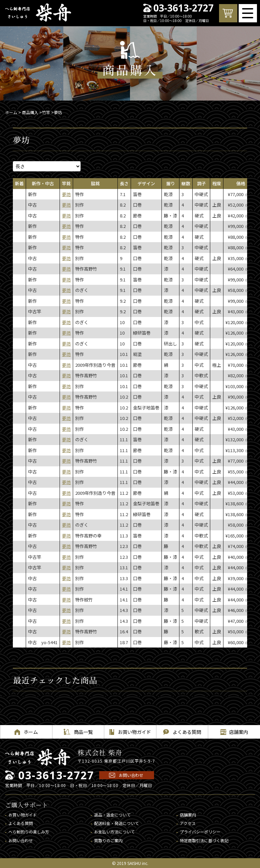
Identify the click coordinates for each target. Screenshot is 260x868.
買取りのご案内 (108, 840)
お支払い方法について (114, 832)
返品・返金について (112, 815)
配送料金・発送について (116, 823)
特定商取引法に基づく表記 (204, 840)
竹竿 (46, 112)
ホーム (11, 112)
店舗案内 (188, 815)
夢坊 (66, 194)
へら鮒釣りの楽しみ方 (29, 832)
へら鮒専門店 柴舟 (38, 13)
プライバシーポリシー (200, 832)
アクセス (188, 823)
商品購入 (30, 112)
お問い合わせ (131, 775)
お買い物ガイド (23, 815)
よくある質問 (21, 823)
